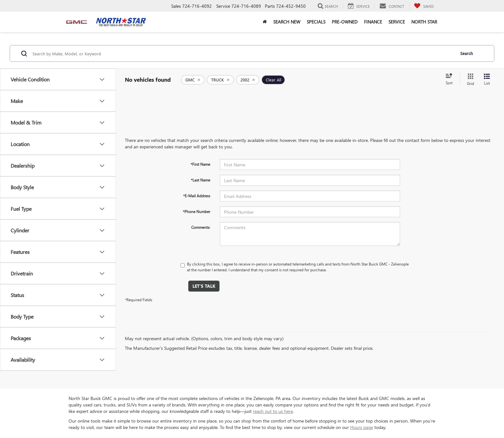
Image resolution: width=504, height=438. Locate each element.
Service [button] (397, 22)
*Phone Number (196, 211)
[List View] (487, 80)
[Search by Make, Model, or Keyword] (243, 53)
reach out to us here (273, 411)
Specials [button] (316, 22)
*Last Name (201, 180)
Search (467, 53)
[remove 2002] (248, 80)
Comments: (201, 227)
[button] (265, 22)
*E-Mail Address (197, 196)
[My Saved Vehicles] (424, 6)
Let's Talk (204, 286)
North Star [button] (424, 22)
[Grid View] (469, 80)
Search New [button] (287, 22)
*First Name (200, 164)
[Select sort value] (451, 79)
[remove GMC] (193, 80)
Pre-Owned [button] (345, 22)
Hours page (362, 427)
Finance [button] (373, 22)
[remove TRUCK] (220, 80)
